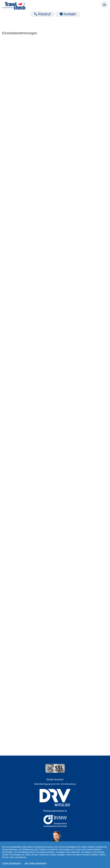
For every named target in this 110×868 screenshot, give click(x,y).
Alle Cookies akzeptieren (36, 863)
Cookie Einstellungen (12, 863)
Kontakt (68, 14)
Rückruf (42, 14)
